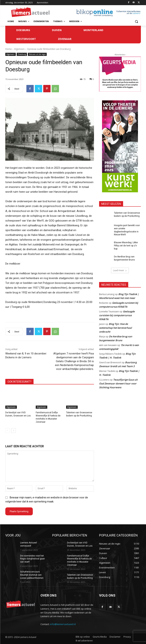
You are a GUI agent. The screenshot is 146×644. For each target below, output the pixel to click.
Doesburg (22, 54)
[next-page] (13, 431)
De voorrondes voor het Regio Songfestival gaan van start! (33, 559)
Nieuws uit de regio (37, 54)
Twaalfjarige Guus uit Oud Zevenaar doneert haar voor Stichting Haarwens (118, 383)
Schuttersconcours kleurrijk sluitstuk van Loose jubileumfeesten (32, 575)
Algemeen (19, 49)
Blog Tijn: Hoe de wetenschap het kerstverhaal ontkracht (115, 328)
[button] (137, 21)
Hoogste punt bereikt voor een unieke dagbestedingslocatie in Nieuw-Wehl (127, 230)
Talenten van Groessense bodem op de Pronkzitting (80, 576)
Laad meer (120, 270)
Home (9, 49)
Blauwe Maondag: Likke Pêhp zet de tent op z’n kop (126, 246)
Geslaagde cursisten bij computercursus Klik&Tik (117, 315)
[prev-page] (8, 431)
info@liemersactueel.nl (63, 624)
